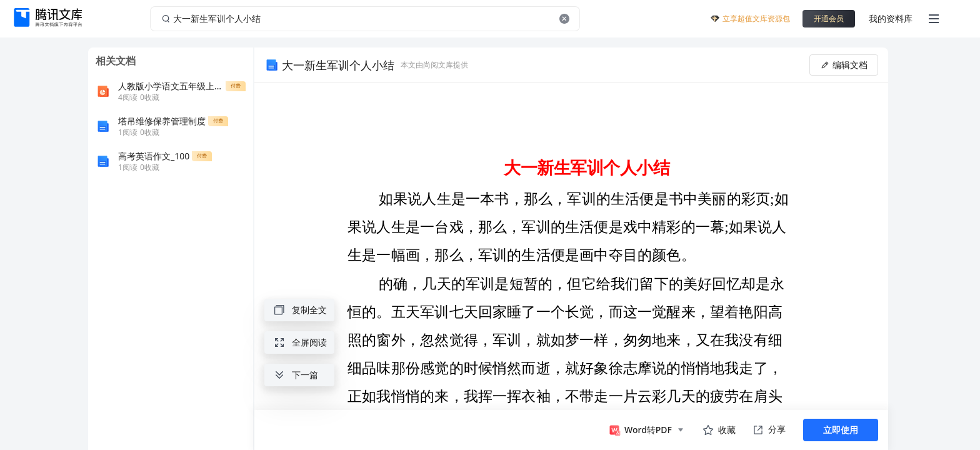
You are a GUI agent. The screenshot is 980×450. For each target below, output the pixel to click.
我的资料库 (891, 18)
